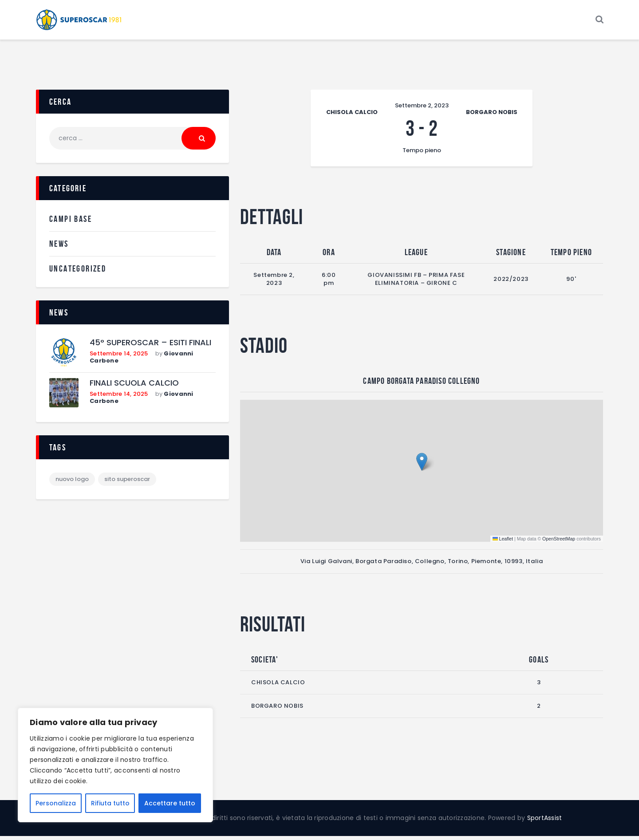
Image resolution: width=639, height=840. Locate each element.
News (59, 248)
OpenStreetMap (559, 543)
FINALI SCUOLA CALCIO (134, 388)
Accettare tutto (170, 803)
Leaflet (503, 543)
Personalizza (56, 803)
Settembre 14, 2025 (119, 357)
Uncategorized (78, 272)
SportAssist (545, 822)
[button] (422, 466)
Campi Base (71, 223)
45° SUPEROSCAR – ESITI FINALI (150, 347)
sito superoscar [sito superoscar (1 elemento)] (127, 483)
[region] (115, 765)
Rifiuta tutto (110, 803)
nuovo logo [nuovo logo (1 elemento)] (72, 483)
